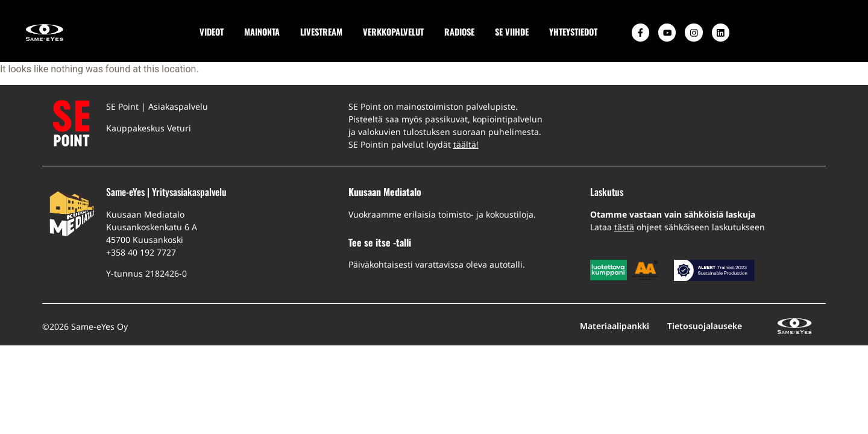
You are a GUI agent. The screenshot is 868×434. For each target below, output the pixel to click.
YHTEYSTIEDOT (572, 32)
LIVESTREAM (320, 32)
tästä (624, 227)
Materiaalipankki (615, 326)
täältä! (466, 144)
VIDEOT (210, 32)
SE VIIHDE (511, 32)
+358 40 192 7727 (141, 252)
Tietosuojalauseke (705, 326)
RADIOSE (458, 32)
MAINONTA (261, 32)
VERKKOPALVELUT (392, 32)
